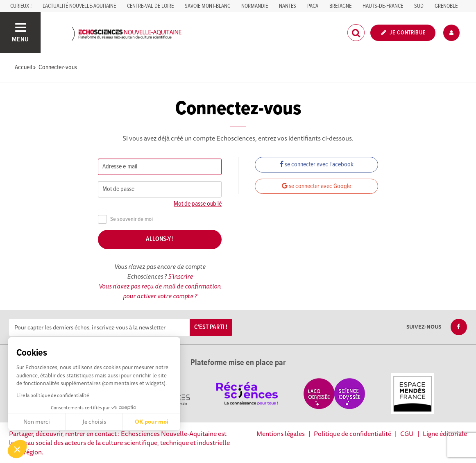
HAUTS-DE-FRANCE (383, 6)
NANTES (288, 6)
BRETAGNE (340, 6)
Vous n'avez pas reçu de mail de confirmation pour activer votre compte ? (160, 291)
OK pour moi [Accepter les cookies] (152, 422)
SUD (419, 6)
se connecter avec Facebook (317, 165)
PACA (313, 6)
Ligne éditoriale (445, 433)
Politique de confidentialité (352, 433)
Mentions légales (281, 433)
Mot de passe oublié (198, 204)
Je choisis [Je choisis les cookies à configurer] (94, 422)
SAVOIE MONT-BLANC (207, 6)
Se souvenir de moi (125, 219)
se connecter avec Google (316, 186)
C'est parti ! (211, 327)
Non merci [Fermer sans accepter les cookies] (37, 422)
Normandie (255, 6)
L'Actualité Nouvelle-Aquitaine (79, 6)
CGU (407, 433)
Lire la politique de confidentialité (53, 395)
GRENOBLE (446, 6)
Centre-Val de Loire (150, 6)
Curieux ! (21, 6)
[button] (17, 449)
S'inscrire (180, 276)
